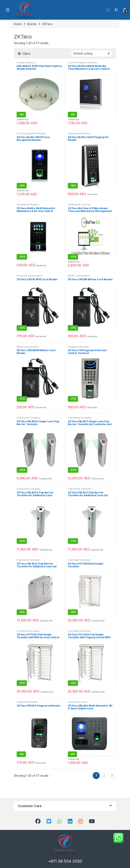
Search (108, 10)
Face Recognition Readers (83, 63)
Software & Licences (79, 205)
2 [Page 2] (104, 776)
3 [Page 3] (112, 776)
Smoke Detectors (26, 63)
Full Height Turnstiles (79, 560)
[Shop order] (91, 53)
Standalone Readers (79, 133)
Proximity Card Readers (30, 276)
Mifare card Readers (79, 276)
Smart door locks (77, 702)
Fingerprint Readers (79, 347)
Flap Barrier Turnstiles (29, 418)
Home (18, 24)
